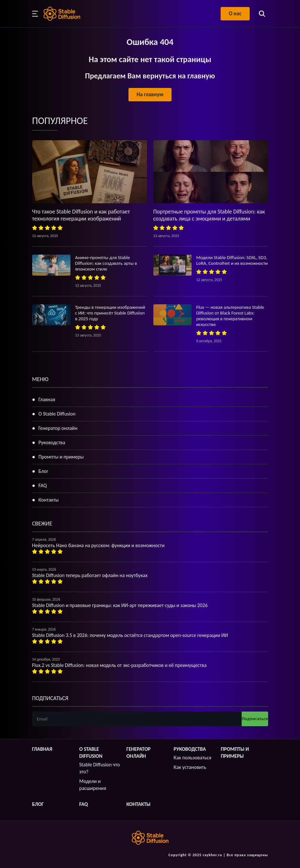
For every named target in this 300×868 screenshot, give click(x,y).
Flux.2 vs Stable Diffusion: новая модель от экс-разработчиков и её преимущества (119, 665)
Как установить (190, 767)
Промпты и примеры (61, 457)
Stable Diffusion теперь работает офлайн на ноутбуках (90, 575)
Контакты (49, 500)
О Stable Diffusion (57, 414)
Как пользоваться (193, 758)
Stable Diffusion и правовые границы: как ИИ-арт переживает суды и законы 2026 (120, 605)
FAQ (43, 485)
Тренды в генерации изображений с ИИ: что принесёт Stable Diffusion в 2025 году (110, 313)
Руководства (52, 442)
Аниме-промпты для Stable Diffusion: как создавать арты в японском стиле (106, 263)
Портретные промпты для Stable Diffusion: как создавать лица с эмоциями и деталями (209, 215)
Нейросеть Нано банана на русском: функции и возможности (99, 545)
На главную (150, 94)
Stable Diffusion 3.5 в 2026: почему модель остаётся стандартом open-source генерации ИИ (130, 635)
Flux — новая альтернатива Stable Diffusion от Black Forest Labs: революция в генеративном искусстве (230, 316)
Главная (47, 399)
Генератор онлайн (58, 428)
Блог (44, 471)
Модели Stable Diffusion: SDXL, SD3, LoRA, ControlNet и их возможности (232, 260)
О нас (235, 14)
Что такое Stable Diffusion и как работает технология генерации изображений (81, 215)
